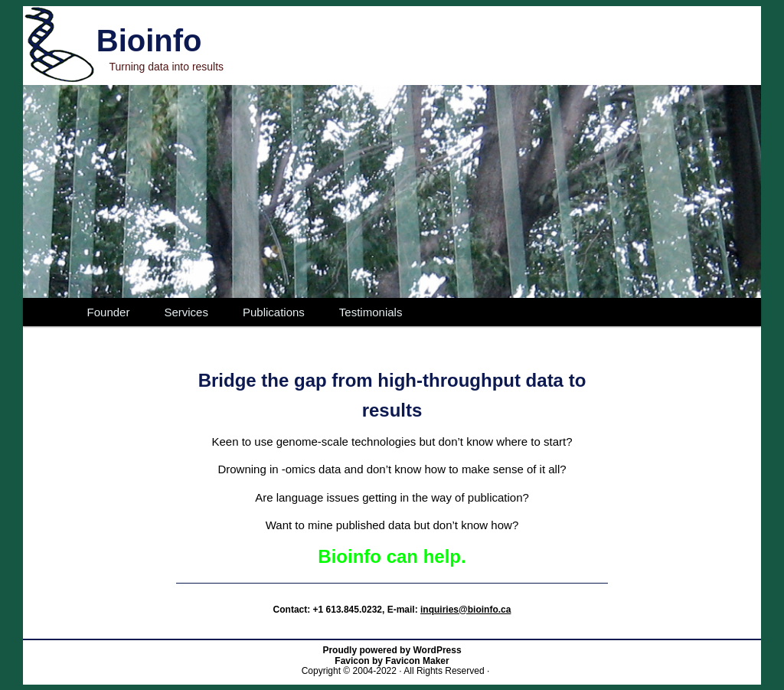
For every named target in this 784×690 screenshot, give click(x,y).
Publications (274, 312)
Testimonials (371, 312)
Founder (109, 312)
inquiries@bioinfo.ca (465, 610)
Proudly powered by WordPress (392, 650)
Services (186, 312)
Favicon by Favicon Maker (392, 661)
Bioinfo (149, 41)
